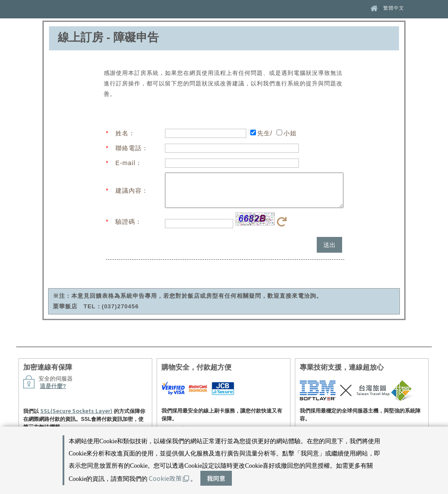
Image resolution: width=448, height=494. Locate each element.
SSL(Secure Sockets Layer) (76, 417)
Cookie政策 (169, 478)
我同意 (216, 478)
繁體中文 (394, 8)
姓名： (125, 133)
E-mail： (129, 163)
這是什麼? (53, 393)
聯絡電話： (132, 148)
